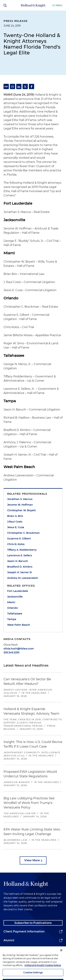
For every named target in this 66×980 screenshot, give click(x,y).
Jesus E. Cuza (16, 527)
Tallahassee (15, 614)
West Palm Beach (19, 625)
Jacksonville (15, 597)
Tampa (12, 619)
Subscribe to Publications (33, 923)
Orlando (12, 608)
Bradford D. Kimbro (20, 567)
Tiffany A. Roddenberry (22, 550)
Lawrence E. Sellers (20, 555)
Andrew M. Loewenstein (23, 578)
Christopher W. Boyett (21, 510)
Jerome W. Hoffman (20, 505)
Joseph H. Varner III (19, 572)
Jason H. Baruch (18, 561)
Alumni (9, 940)
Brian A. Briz (15, 516)
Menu (59, 5)
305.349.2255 (11, 652)
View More (32, 860)
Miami (11, 602)
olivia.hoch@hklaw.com (19, 649)
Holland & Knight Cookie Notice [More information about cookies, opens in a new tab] (43, 970)
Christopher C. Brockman (23, 533)
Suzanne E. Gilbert (19, 539)
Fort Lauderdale (18, 591)
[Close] (61, 955)
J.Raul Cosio (15, 522)
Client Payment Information (24, 931)
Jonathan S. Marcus (20, 499)
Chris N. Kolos (16, 544)
